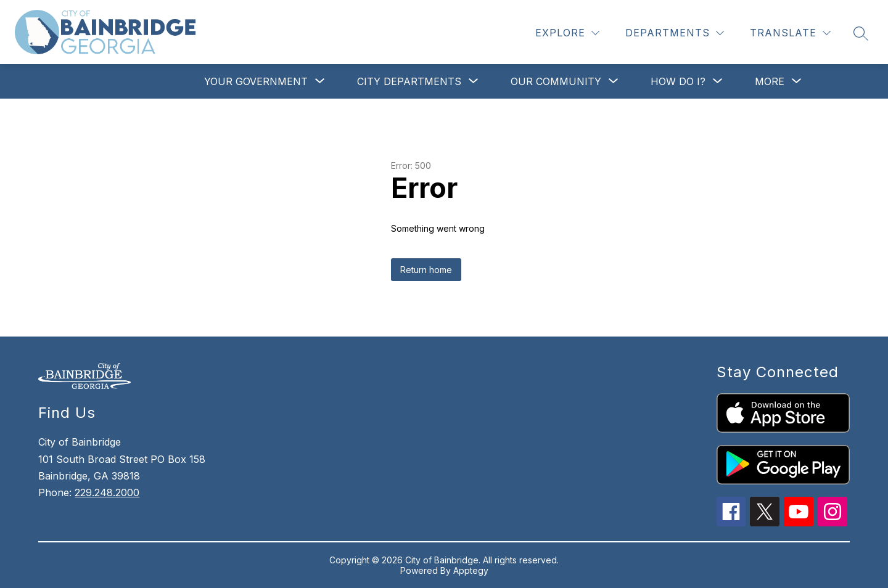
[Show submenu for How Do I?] (678, 81)
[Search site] (861, 33)
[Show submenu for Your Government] (256, 81)
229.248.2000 (107, 492)
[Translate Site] (790, 33)
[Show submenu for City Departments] (409, 81)
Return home (426, 270)
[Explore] (567, 33)
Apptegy (471, 570)
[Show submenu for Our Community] (556, 81)
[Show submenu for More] (770, 81)
